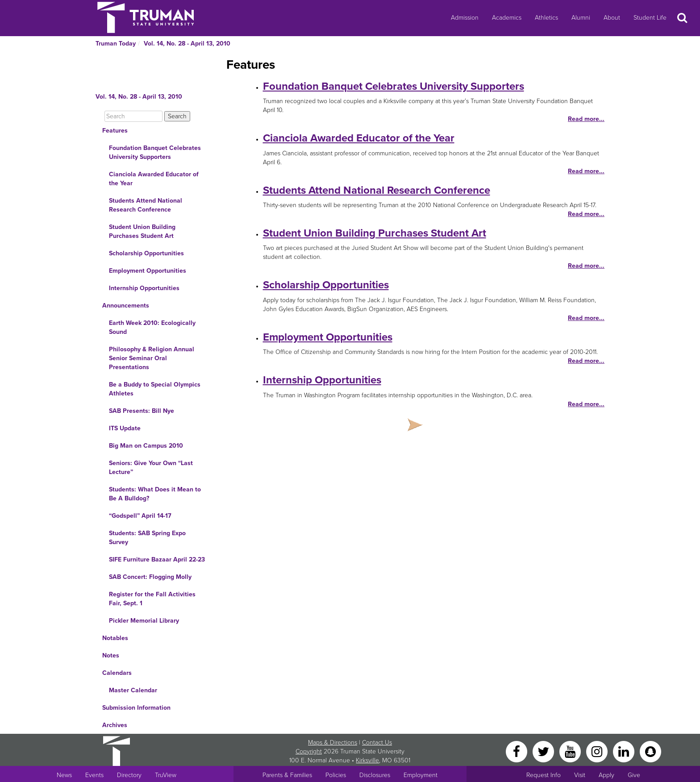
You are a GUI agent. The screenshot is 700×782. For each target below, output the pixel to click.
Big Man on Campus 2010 (146, 446)
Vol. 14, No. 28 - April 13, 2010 (187, 44)
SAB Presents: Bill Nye (142, 411)
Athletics (546, 18)
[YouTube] (571, 751)
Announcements (126, 306)
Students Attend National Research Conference (146, 205)
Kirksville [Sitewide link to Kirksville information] (367, 760)
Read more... (586, 119)
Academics (507, 18)
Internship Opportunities (144, 288)
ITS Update (125, 428)
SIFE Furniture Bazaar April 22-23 (157, 559)
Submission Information (136, 708)
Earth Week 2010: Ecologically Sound (152, 327)
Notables (115, 638)
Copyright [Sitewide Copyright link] (309, 751)
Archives (115, 725)
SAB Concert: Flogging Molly (150, 577)
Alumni (581, 18)
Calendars (117, 673)
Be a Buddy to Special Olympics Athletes (155, 389)
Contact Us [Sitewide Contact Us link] (377, 742)
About (612, 18)
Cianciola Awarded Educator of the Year (154, 179)
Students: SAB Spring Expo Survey (147, 538)
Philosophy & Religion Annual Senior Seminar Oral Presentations (152, 358)
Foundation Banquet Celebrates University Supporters (155, 152)
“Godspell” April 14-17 (140, 516)
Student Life (650, 18)
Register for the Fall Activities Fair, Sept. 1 (152, 599)
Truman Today (116, 44)
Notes (111, 655)
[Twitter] (544, 751)
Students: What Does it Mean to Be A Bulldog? (155, 494)
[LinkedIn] (625, 751)
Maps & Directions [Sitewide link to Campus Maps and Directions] (333, 742)
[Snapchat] (650, 751)
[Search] (133, 116)
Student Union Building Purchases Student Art (142, 231)
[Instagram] (598, 751)
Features (115, 131)
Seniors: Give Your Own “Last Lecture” (151, 468)
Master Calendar (133, 690)
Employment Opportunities (148, 271)
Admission (465, 18)
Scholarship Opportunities (146, 253)
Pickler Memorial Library (144, 621)
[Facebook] (517, 751)
